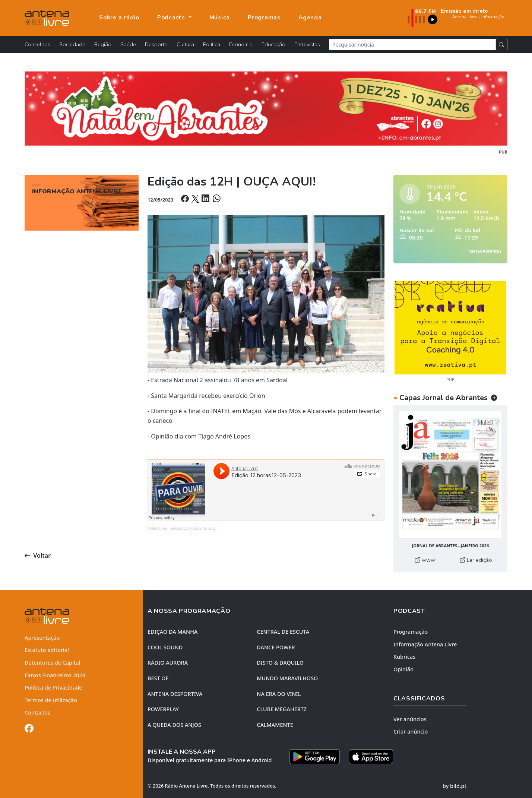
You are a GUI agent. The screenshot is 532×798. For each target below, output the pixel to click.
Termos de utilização (51, 700)
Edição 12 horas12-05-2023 (194, 528)
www (425, 560)
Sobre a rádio (119, 18)
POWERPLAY (163, 709)
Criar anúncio (411, 731)
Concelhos (37, 44)
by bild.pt (455, 786)
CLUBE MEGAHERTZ (282, 709)
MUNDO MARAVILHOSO (287, 678)
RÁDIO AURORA (168, 663)
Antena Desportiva (175, 694)
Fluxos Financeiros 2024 (55, 675)
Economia (241, 44)
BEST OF (158, 678)
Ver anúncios (410, 719)
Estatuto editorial (47, 650)
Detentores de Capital (52, 663)
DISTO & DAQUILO (280, 663)
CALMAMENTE (275, 725)
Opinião (403, 669)
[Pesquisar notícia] (412, 45)
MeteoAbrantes (485, 251)
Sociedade (72, 44)
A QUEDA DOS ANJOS (174, 725)
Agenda (310, 18)
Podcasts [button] (172, 18)
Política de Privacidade (53, 688)
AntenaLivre (157, 528)
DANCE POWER (276, 647)
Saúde (128, 44)
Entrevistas (307, 44)
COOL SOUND (165, 647)
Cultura (185, 44)
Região (103, 44)
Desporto (156, 44)
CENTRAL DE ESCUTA (283, 632)
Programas (264, 18)
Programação (411, 632)
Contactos (37, 712)
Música (220, 18)
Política (212, 44)
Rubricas (404, 657)
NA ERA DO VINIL (279, 694)
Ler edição (476, 560)
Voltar (38, 555)
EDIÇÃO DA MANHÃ (172, 632)
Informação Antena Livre (425, 644)
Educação (273, 44)
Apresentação (42, 638)
